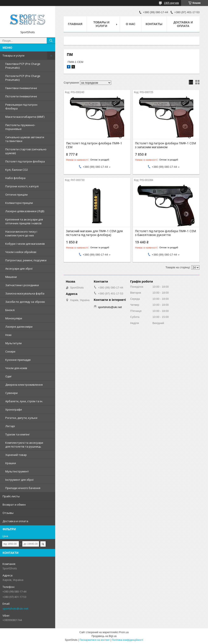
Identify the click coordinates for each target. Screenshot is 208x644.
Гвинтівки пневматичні (21, 88)
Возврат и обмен (14, 505)
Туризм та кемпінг (18, 434)
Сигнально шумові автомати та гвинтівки (25, 139)
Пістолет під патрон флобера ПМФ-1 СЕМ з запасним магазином (165, 145)
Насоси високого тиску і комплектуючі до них (21, 233)
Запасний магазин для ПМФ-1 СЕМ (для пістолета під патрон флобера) (94, 233)
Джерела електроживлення (24, 385)
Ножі (8, 335)
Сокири (10, 351)
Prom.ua (124, 632)
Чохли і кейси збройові (21, 252)
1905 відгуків (171, 3)
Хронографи (14, 409)
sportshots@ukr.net (15, 608)
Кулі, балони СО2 (17, 170)
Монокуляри (14, 318)
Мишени (11, 277)
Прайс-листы (11, 496)
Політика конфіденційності (128, 640)
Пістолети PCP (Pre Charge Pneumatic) (23, 78)
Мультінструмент (17, 471)
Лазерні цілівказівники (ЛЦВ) (25, 211)
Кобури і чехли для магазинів (25, 244)
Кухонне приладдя (18, 360)
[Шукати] (51, 41)
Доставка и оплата (15, 521)
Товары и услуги (13, 55)
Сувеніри (11, 393)
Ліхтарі (10, 426)
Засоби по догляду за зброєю (25, 302)
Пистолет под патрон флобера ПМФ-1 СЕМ (94, 145)
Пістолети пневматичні (21, 96)
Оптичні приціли (16, 195)
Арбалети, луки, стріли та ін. (24, 401)
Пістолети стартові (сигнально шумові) (26, 151)
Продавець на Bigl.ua (104, 636)
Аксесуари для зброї (19, 269)
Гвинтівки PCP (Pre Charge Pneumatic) (23, 66)
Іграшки (11, 463)
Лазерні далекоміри (19, 327)
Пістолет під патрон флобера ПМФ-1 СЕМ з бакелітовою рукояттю (165, 233)
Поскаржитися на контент (95, 640)
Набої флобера (15, 178)
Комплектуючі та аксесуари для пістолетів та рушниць (24, 445)
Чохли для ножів (16, 368)
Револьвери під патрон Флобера (21, 107)
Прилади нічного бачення (23, 488)
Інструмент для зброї (19, 480)
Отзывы (8, 513)
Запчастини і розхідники (22, 285)
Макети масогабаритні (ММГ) (25, 117)
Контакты (154, 24)
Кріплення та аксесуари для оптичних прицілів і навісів (24, 221)
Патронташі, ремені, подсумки (26, 260)
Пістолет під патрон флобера (25, 161)
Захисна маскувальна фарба (25, 293)
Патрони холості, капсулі (22, 186)
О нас (131, 24)
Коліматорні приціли (19, 203)
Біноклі (10, 310)
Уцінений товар (16, 455)
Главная (75, 24)
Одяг (8, 376)
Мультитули (13, 343)
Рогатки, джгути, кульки (21, 418)
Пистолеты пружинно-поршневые (20, 127)
